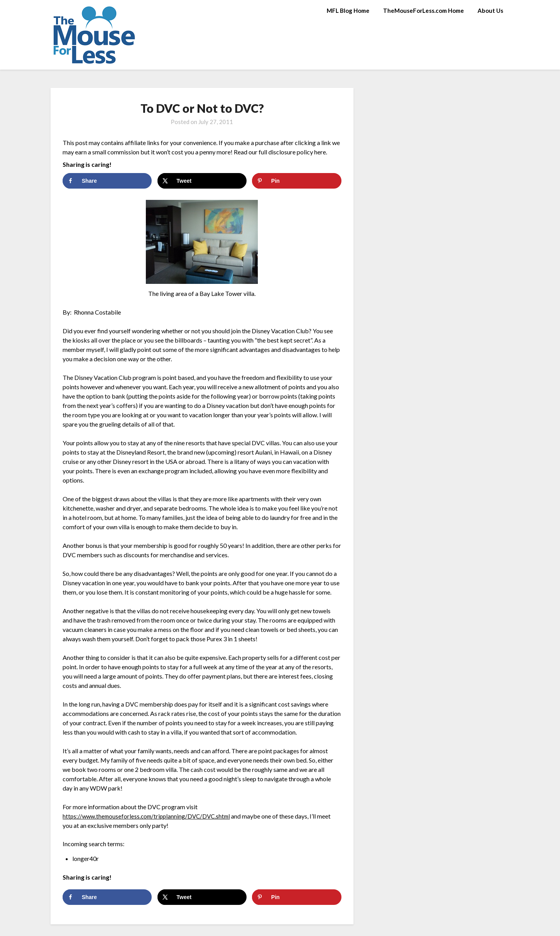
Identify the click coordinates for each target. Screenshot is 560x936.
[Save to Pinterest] (297, 181)
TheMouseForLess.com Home (423, 10)
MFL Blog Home (348, 10)
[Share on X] (202, 181)
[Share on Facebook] (107, 181)
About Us (490, 10)
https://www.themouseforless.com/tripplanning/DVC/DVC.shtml (150, 816)
